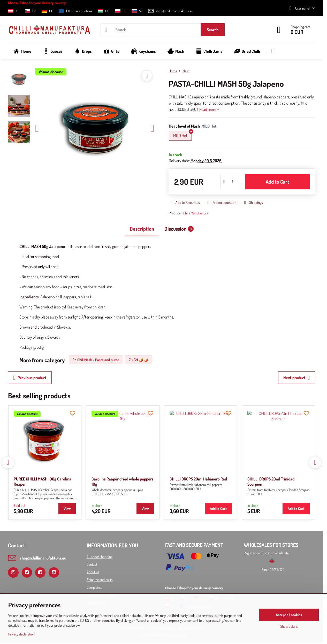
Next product (297, 378)
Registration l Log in (257, 553)
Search (213, 30)
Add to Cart (277, 182)
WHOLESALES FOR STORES (271, 545)
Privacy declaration (21, 634)
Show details (289, 626)
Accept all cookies (289, 615)
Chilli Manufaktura (196, 213)
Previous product (30, 378)
